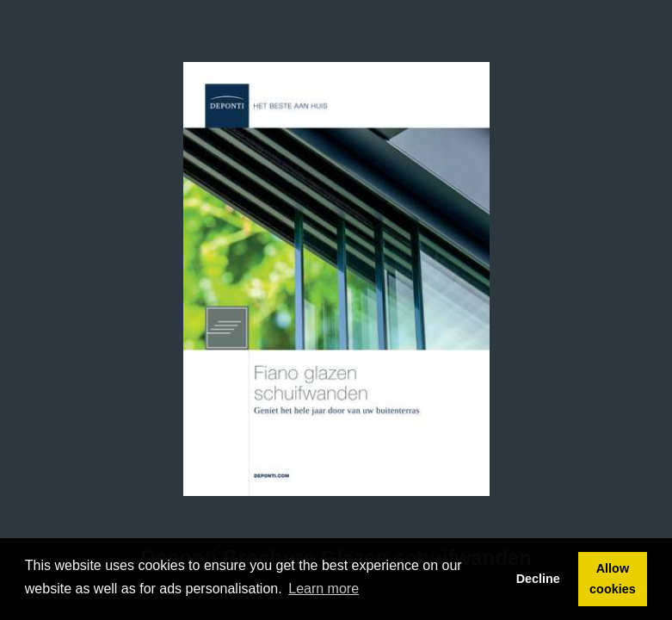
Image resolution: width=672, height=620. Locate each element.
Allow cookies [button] (613, 579)
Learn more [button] (324, 589)
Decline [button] (538, 579)
